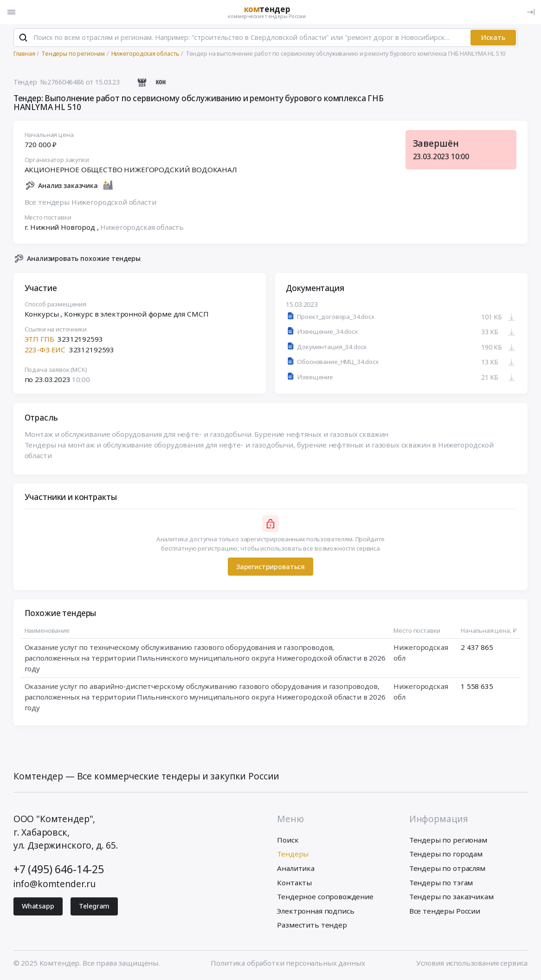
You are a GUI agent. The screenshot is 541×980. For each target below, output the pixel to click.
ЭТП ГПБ (39, 340)
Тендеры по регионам (448, 840)
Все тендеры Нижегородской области (90, 203)
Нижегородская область (142, 228)
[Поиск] (23, 38)
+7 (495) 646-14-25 (59, 870)
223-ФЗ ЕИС (45, 350)
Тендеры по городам (446, 855)
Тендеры (293, 855)
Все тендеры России (445, 911)
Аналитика (296, 869)
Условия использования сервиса (472, 963)
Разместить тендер (312, 926)
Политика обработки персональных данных (288, 963)
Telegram (94, 907)
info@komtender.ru (55, 884)
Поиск (288, 840)
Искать (493, 38)
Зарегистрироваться (270, 567)
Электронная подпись (316, 911)
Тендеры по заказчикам (451, 897)
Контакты (294, 883)
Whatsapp (38, 907)
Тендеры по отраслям (447, 869)
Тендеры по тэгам (441, 883)
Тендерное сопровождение (325, 897)
